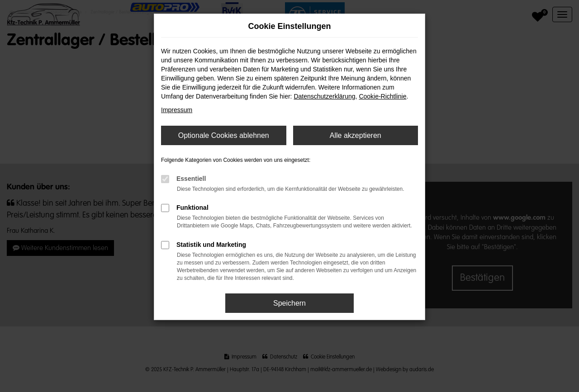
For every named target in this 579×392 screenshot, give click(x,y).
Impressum (177, 110)
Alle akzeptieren (356, 135)
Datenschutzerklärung (324, 96)
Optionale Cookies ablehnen (224, 135)
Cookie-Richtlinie (382, 96)
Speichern (289, 303)
